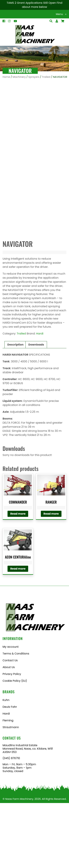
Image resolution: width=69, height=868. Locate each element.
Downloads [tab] (36, 410)
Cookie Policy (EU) (15, 746)
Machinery (19, 77)
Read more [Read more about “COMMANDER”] (18, 579)
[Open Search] (63, 21)
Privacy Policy (12, 739)
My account (11, 712)
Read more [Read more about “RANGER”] (51, 579)
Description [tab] (15, 410)
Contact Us (10, 725)
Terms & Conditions (16, 719)
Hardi (40, 399)
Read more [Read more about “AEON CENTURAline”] (18, 634)
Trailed (46, 77)
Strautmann (11, 792)
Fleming (8, 785)
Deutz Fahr (10, 772)
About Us (9, 732)
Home (6, 77)
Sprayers (34, 77)
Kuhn (6, 765)
